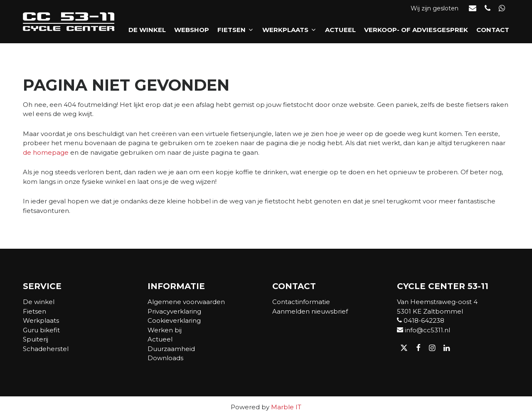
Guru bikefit (41, 330)
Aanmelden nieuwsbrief (310, 311)
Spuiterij (36, 339)
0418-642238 (421, 320)
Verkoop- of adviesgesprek (416, 30)
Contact (493, 30)
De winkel (147, 30)
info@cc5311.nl (424, 330)
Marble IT (286, 407)
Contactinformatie (301, 302)
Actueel (340, 30)
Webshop (192, 30)
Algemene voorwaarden (186, 302)
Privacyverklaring (174, 311)
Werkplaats (289, 30)
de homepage (46, 152)
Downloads (165, 358)
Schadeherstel (46, 349)
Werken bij (165, 330)
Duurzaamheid (171, 349)
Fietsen (236, 30)
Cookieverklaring (174, 320)
